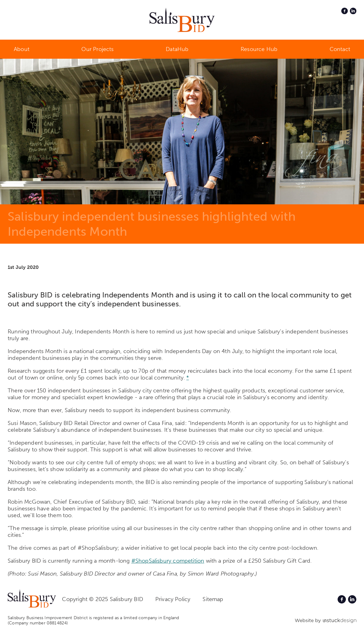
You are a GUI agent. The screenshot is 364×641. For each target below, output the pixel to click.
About (22, 49)
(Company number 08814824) (38, 623)
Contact (340, 49)
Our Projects (97, 49)
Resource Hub (259, 49)
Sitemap (213, 599)
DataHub (177, 49)
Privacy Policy (173, 599)
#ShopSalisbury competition (168, 561)
